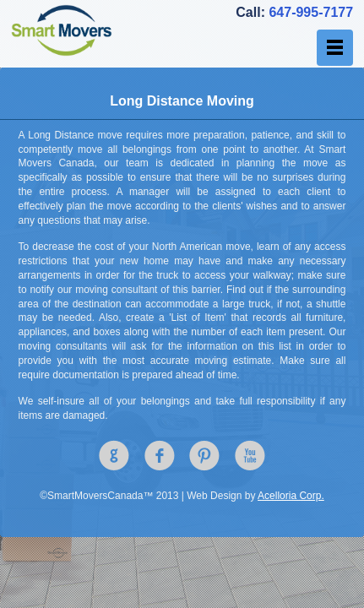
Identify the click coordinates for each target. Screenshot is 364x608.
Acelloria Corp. (291, 496)
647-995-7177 (311, 12)
